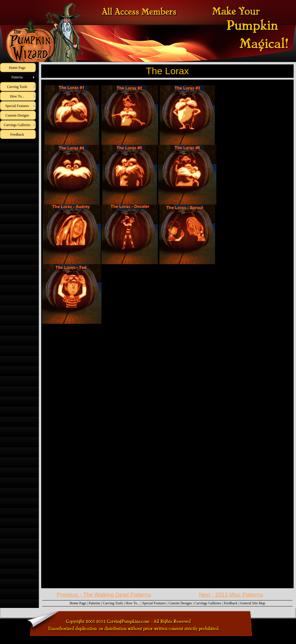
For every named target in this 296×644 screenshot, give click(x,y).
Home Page (78, 603)
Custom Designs (180, 603)
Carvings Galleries (208, 603)
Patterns (94, 603)
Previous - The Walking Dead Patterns (104, 595)
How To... (133, 603)
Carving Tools (113, 603)
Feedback (231, 603)
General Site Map (253, 603)
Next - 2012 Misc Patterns (231, 595)
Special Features (154, 603)
